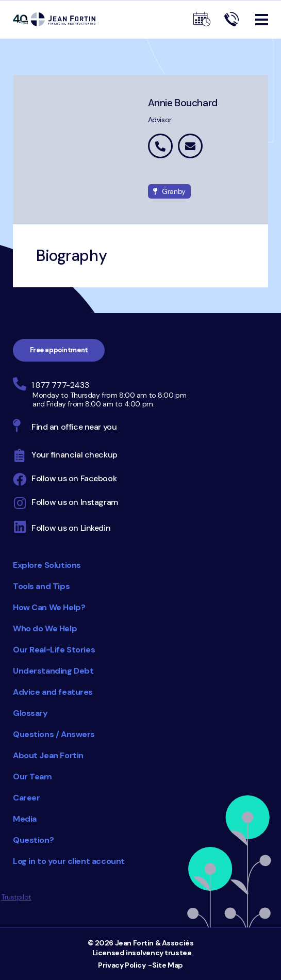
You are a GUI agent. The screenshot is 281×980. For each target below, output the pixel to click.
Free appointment (59, 350)
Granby (169, 191)
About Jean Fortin (48, 755)
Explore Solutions (47, 565)
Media (25, 819)
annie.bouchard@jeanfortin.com (190, 146)
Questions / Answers (54, 734)
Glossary (30, 713)
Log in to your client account (69, 861)
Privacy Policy (122, 965)
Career (26, 798)
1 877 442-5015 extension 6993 (160, 146)
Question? (33, 840)
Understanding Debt (53, 671)
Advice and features (53, 692)
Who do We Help (45, 628)
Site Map (168, 965)
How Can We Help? (49, 607)
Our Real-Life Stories (54, 650)
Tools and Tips (41, 586)
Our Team (32, 777)
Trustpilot (16, 897)
